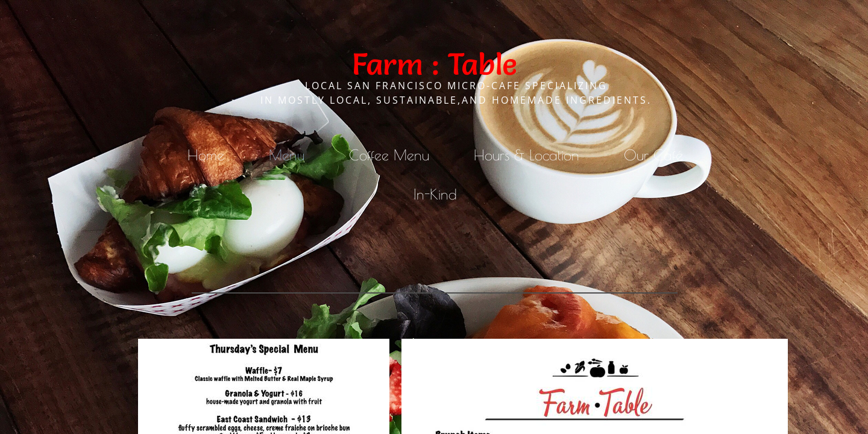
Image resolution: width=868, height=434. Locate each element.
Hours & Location (527, 155)
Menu (287, 155)
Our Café (653, 155)
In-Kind (435, 194)
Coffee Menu (389, 155)
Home (206, 155)
